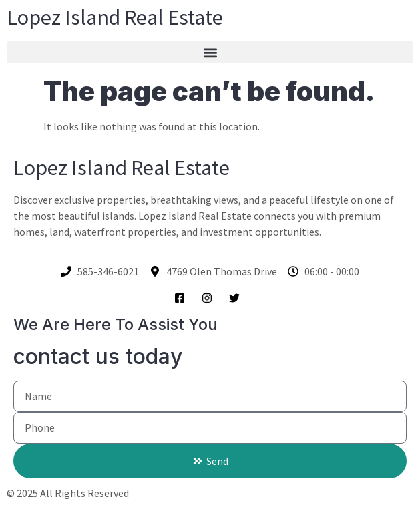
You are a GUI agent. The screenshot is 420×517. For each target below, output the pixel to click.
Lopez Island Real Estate (115, 17)
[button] (210, 52)
